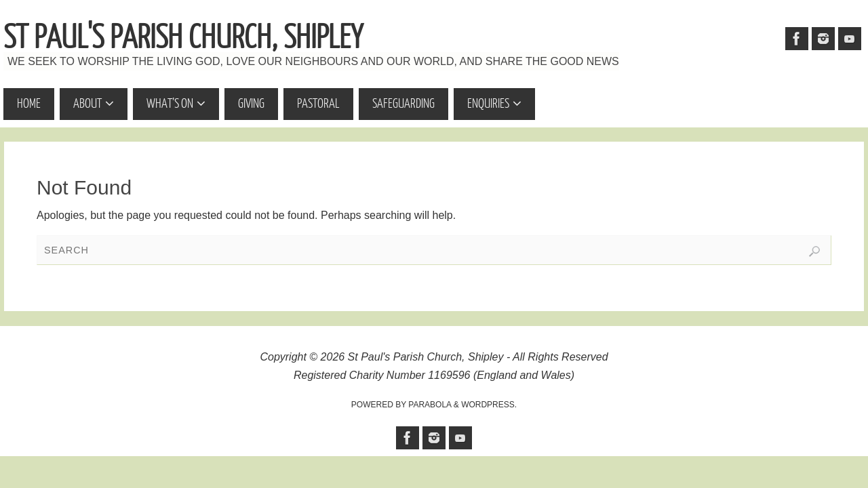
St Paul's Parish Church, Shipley (183, 38)
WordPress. (489, 405)
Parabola (430, 405)
